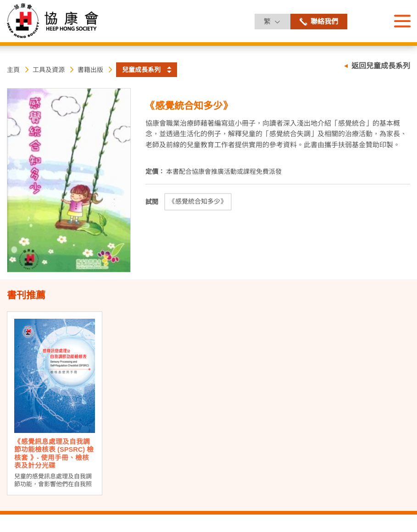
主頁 (13, 70)
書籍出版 (90, 70)
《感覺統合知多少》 (198, 201)
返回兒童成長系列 (381, 66)
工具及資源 (49, 70)
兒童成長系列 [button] (141, 70)
